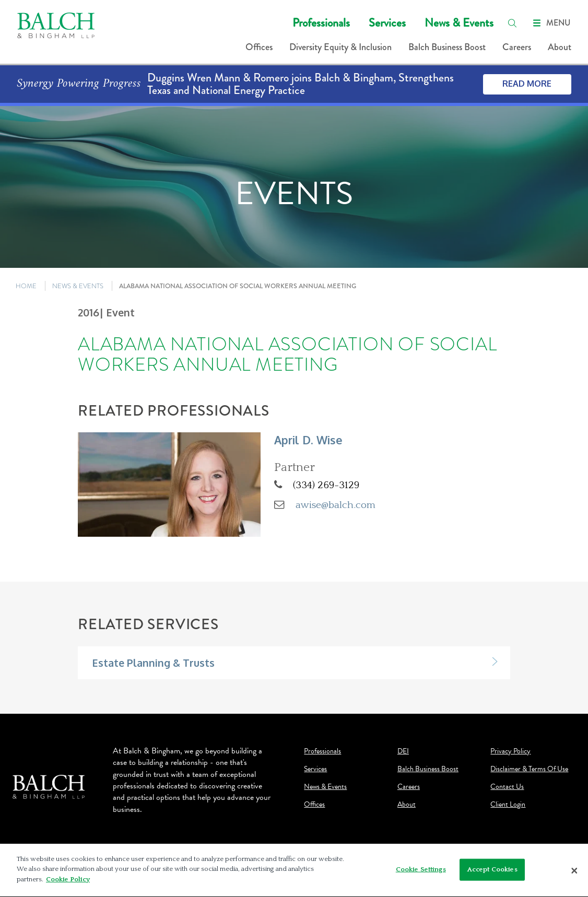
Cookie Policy (68, 882)
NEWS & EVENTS (78, 286)
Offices (259, 47)
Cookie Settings (421, 872)
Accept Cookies (492, 872)
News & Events (459, 23)
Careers (517, 47)
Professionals (321, 23)
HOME (26, 286)
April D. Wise (308, 440)
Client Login (508, 805)
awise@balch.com (336, 505)
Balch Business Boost (447, 47)
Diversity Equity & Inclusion (340, 47)
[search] (512, 23)
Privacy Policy (510, 751)
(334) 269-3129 (326, 485)
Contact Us (507, 787)
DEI (403, 751)
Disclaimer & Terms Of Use (529, 769)
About (560, 47)
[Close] (574, 873)
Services (387, 23)
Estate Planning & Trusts (153, 663)
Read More (527, 84)
